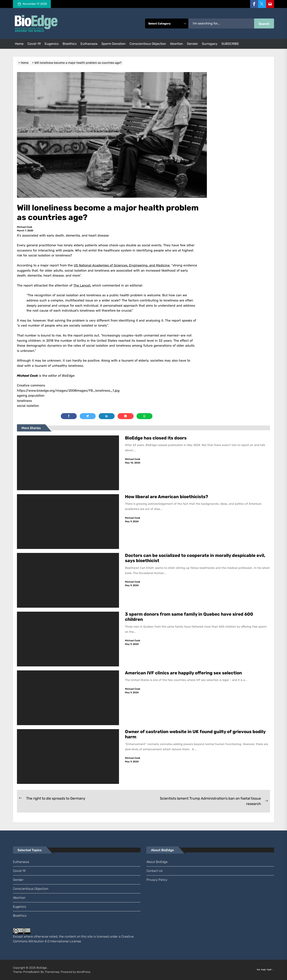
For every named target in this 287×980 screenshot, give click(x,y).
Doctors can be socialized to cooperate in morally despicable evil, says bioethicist (195, 558)
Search (264, 24)
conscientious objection (148, 44)
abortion (176, 44)
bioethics (70, 44)
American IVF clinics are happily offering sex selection (183, 673)
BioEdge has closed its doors (156, 438)
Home (19, 44)
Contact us (155, 871)
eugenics (52, 44)
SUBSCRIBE (230, 44)
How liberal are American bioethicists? (167, 497)
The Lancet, (82, 285)
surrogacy (210, 44)
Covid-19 (34, 44)
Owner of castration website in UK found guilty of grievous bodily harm (195, 734)
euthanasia (89, 44)
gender (192, 44)
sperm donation (114, 44)
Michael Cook (25, 227)
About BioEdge (157, 862)
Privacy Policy (157, 880)
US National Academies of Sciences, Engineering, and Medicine (122, 265)
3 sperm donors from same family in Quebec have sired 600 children (189, 617)
